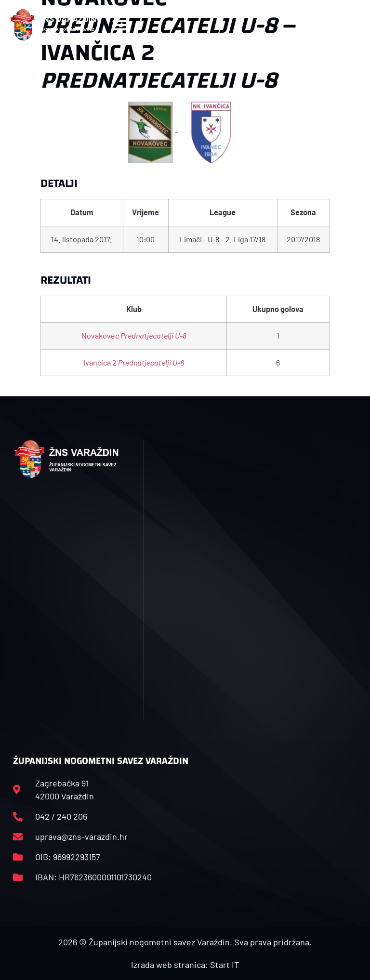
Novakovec (134, 335)
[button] (120, 25)
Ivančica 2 (134, 362)
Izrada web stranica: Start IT (185, 965)
